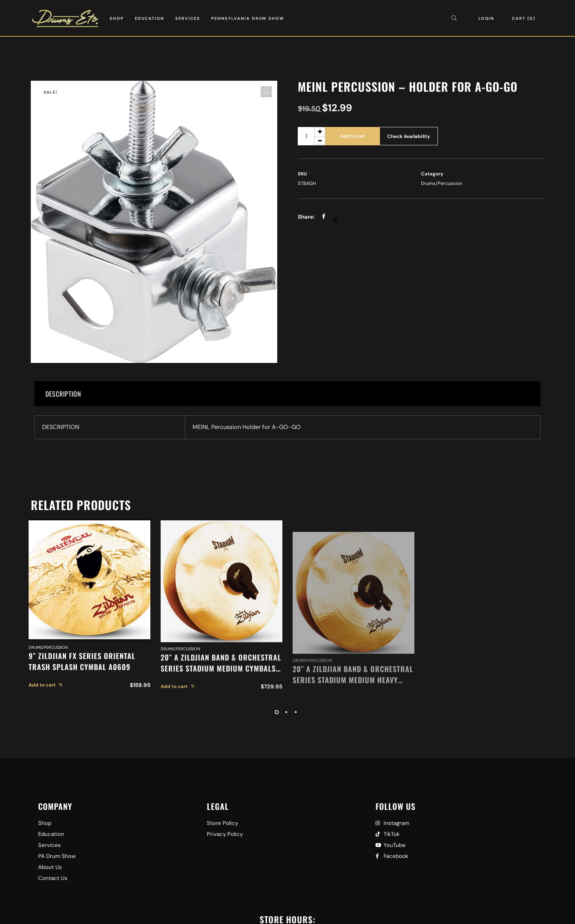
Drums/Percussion (442, 183)
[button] (266, 92)
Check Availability (409, 136)
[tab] (287, 394)
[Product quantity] (312, 136)
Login (486, 18)
